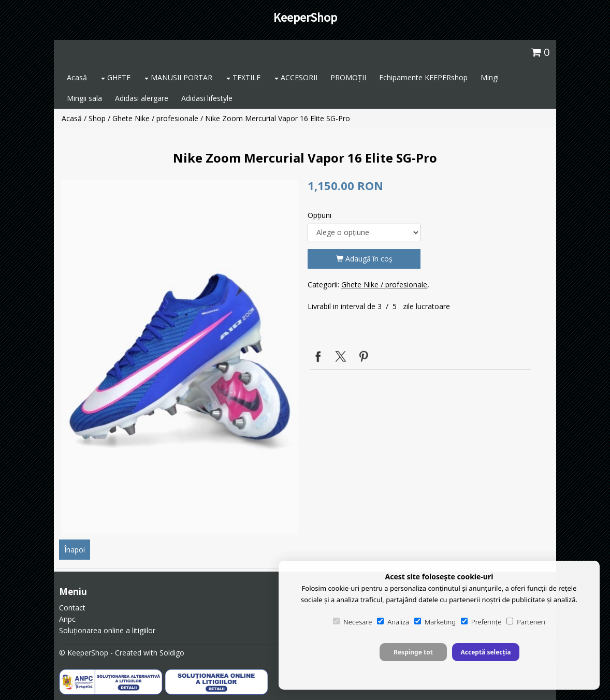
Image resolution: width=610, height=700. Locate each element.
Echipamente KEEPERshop (423, 77)
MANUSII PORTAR (178, 77)
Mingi (490, 77)
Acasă (77, 77)
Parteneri (526, 622)
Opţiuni (319, 215)
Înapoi (75, 550)
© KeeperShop (84, 653)
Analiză (393, 622)
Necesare (352, 622)
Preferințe (481, 622)
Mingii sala (84, 98)
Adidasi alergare (142, 98)
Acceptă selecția (485, 652)
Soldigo (172, 653)
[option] (180, 357)
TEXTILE (243, 77)
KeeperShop (305, 17)
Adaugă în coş (364, 259)
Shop (97, 118)
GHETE (116, 77)
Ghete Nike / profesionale (155, 118)
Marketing (435, 622)
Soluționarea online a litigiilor (107, 630)
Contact (72, 608)
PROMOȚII (348, 77)
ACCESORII (296, 77)
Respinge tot (413, 652)
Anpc (67, 619)
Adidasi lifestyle (207, 98)
